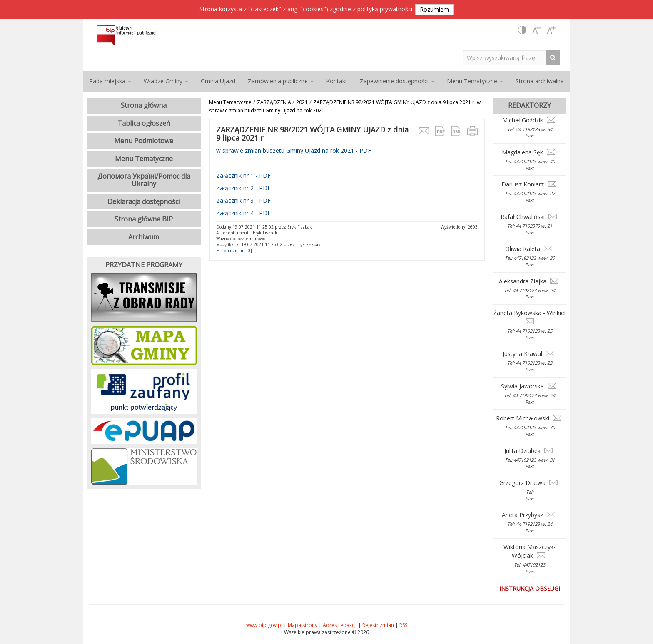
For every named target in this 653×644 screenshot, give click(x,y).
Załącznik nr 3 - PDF (243, 200)
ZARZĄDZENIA (275, 102)
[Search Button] (555, 57)
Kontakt (337, 81)
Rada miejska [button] (110, 81)
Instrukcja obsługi (530, 588)
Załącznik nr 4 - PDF (243, 213)
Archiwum (144, 237)
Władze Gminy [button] (166, 81)
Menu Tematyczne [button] (475, 81)
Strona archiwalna (540, 81)
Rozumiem (434, 9)
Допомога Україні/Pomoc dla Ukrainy (144, 180)
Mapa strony (303, 625)
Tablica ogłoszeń (144, 123)
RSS (403, 625)
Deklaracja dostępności (144, 201)
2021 (302, 102)
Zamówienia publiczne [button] (281, 81)
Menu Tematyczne (230, 102)
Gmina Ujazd (218, 81)
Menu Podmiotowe (144, 141)
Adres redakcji (340, 625)
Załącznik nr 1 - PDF (243, 175)
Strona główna (144, 105)
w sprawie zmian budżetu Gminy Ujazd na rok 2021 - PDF (294, 150)
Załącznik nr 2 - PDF (243, 188)
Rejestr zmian (378, 625)
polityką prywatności (385, 9)
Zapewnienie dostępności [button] (397, 81)
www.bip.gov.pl (264, 625)
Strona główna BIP (144, 219)
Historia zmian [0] (234, 251)
